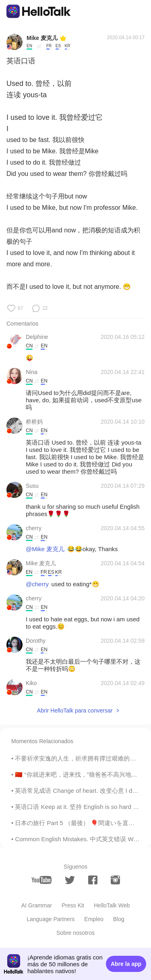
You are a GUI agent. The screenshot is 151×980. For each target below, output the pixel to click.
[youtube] (41, 880)
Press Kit (73, 905)
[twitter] (70, 880)
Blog (119, 919)
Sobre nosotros (75, 933)
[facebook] (93, 880)
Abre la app (126, 964)
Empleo (94, 919)
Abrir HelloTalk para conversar (75, 710)
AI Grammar (37, 905)
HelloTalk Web (112, 905)
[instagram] (115, 880)
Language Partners (51, 919)
